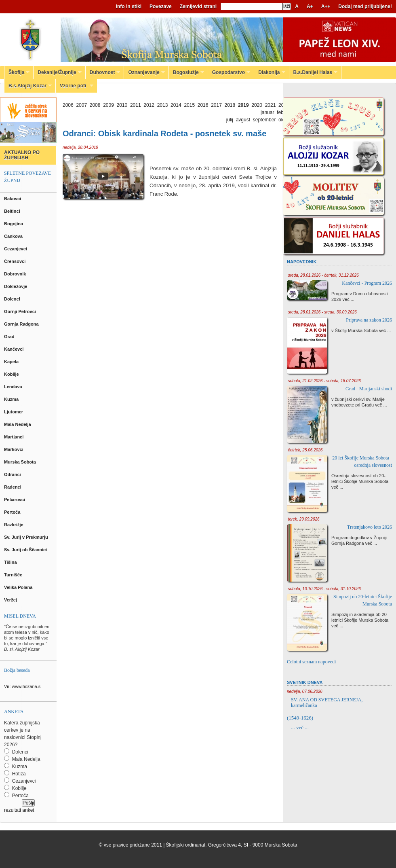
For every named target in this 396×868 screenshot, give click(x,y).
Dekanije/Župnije (57, 72)
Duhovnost (103, 72)
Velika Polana (19, 587)
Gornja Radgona (22, 324)
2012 (149, 105)
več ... (349, 299)
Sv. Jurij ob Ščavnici (26, 550)
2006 (68, 105)
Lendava (14, 387)
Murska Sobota (21, 462)
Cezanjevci (16, 249)
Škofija (17, 72)
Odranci (13, 474)
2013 (163, 105)
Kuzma (12, 399)
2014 (176, 105)
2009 (108, 105)
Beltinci (13, 211)
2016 (203, 105)
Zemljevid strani (198, 6)
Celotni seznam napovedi (311, 662)
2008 (95, 105)
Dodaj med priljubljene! (365, 6)
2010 (122, 105)
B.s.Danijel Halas (314, 72)
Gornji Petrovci (21, 311)
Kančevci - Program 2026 (367, 283)
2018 (230, 105)
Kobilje (12, 374)
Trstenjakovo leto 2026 (370, 527)
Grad (10, 337)
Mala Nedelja (19, 424)
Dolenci (13, 299)
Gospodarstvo (229, 72)
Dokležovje (16, 286)
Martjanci (14, 437)
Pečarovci (15, 500)
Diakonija (270, 72)
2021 (271, 105)
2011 (136, 105)
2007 (81, 105)
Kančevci (14, 349)
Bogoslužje (186, 72)
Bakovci (13, 199)
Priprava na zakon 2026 (369, 320)
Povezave (161, 6)
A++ (326, 6)
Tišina (11, 562)
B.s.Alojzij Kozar (28, 86)
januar (267, 112)
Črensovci (15, 261)
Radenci (14, 487)
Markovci (14, 449)
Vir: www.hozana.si (23, 686)
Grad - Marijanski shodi (369, 389)
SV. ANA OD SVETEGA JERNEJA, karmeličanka (327, 703)
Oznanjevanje (144, 72)
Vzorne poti (75, 86)
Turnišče (14, 575)
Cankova (14, 236)
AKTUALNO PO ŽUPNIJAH (22, 155)
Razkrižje (14, 525)
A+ (310, 6)
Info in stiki (129, 6)
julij (230, 120)
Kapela (12, 362)
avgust (243, 120)
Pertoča (13, 512)
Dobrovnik (16, 274)
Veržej (11, 600)
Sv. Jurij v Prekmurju (27, 537)
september (264, 120)
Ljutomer (14, 412)
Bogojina (14, 224)
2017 (216, 105)
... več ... (300, 727)
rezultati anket (19, 810)
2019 (243, 105)
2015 (189, 105)
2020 (257, 105)
